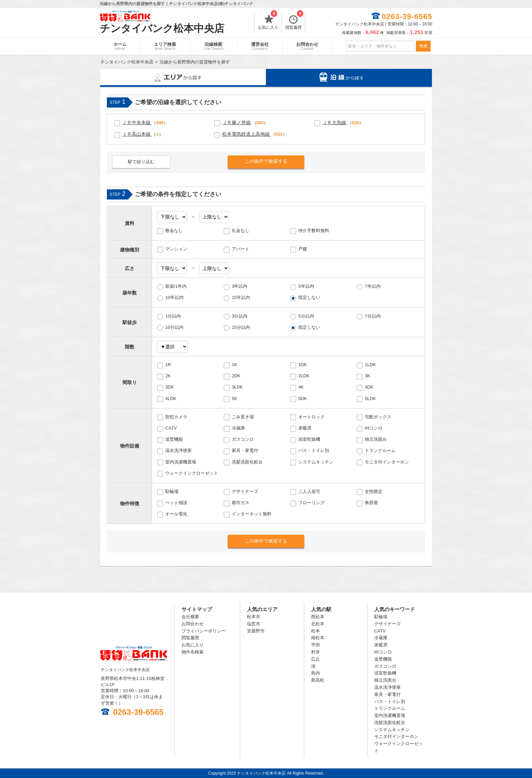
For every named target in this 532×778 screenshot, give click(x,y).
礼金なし (241, 231)
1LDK (370, 365)
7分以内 (373, 316)
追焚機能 (174, 439)
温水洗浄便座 (178, 450)
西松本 (318, 617)
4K (301, 387)
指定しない (309, 297)
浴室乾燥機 (309, 439)
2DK (236, 376)
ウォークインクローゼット (192, 473)
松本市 (254, 617)
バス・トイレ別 (314, 450)
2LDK (304, 376)
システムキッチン (316, 462)
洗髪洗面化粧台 (247, 462)
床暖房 (305, 428)
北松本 (318, 624)
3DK (169, 387)
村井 (316, 652)
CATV (171, 428)
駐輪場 (172, 491)
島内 (316, 673)
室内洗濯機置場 (181, 462)
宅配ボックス (378, 417)
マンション (176, 249)
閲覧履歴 (294, 21)
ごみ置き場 (243, 417)
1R (168, 365)
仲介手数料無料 (314, 231)
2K (168, 376)
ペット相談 (176, 503)
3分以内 (240, 316)
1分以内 (173, 316)
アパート (241, 249)
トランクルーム (380, 450)
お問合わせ (307, 46)
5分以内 (306, 316)
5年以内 (306, 286)
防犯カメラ (176, 417)
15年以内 (241, 297)
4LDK (171, 399)
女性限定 (374, 491)
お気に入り (268, 21)
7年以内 (373, 286)
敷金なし (174, 231)
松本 (316, 631)
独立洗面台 (376, 439)
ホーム (120, 46)
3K (367, 376)
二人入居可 (309, 491)
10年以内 (174, 297)
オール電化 (176, 514)
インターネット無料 (252, 514)
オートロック (311, 417)
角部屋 (371, 503)
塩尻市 (254, 624)
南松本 (318, 638)
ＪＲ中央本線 (137, 122)
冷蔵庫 (238, 428)
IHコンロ (374, 428)
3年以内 (240, 286)
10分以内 (174, 327)
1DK (302, 365)
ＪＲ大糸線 (335, 122)
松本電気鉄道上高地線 (247, 134)
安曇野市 (256, 631)
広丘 (316, 659)
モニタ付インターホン (387, 462)
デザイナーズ (245, 491)
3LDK (237, 387)
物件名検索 (193, 652)
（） (145, 122)
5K (234, 399)
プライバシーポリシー (204, 631)
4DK (369, 387)
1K (234, 365)
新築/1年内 (176, 286)
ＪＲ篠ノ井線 (237, 122)
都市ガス (241, 503)
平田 (316, 645)
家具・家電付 (245, 450)
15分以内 (241, 327)
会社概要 (190, 617)
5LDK (370, 399)
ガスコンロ (243, 439)
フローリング (311, 503)
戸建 (303, 249)
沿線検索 (214, 46)
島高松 (318, 680)
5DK (302, 399)
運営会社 (260, 46)
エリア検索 (165, 46)
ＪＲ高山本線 (137, 134)
